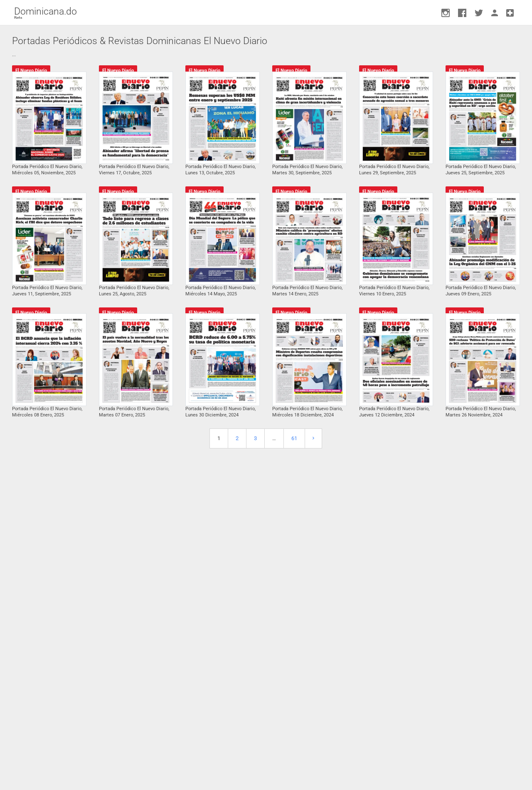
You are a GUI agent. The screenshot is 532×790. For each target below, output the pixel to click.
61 (294, 438)
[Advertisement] (266, 613)
